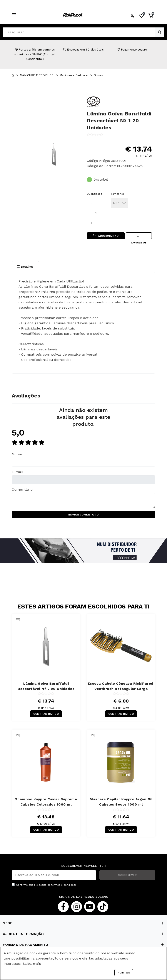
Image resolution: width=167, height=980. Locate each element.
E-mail (18, 472)
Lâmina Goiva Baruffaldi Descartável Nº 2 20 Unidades (46, 686)
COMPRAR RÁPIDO (46, 714)
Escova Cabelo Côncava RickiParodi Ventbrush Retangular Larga (121, 686)
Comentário (22, 489)
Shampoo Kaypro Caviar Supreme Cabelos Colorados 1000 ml (46, 802)
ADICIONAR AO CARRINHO (106, 237)
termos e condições (64, 885)
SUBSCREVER (127, 875)
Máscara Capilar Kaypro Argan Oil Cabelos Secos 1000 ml (121, 802)
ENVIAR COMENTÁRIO (83, 515)
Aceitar (124, 973)
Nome (17, 454)
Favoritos (139, 237)
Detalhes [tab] (25, 267)
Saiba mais (32, 964)
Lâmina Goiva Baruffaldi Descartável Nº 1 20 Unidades (119, 121)
